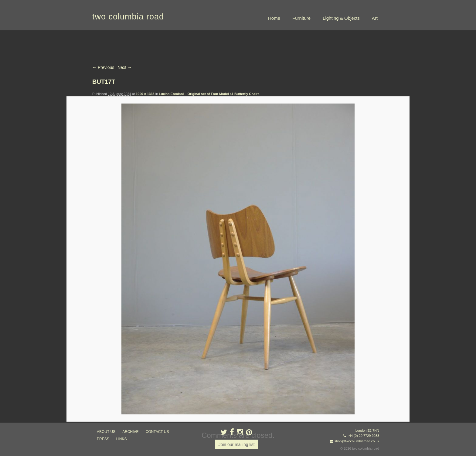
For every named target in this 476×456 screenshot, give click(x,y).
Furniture (301, 18)
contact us (157, 432)
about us (106, 432)
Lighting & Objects (341, 18)
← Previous (103, 67)
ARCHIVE (130, 432)
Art (375, 18)
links (122, 439)
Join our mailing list (236, 444)
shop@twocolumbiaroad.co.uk (357, 441)
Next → (125, 67)
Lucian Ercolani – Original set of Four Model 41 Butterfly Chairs (209, 94)
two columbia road (128, 17)
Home (274, 18)
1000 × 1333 (145, 94)
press (103, 439)
